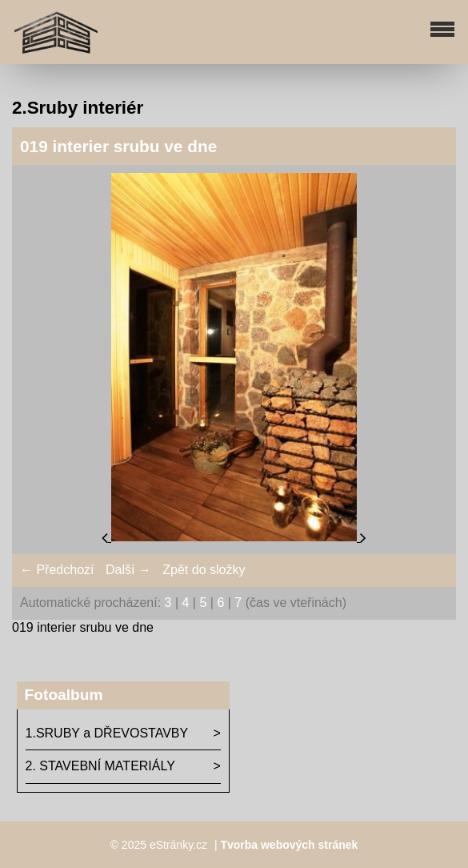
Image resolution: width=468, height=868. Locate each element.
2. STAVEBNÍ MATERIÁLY (100, 766)
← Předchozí (57, 570)
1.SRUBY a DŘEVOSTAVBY (107, 733)
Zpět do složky (204, 570)
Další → (128, 570)
